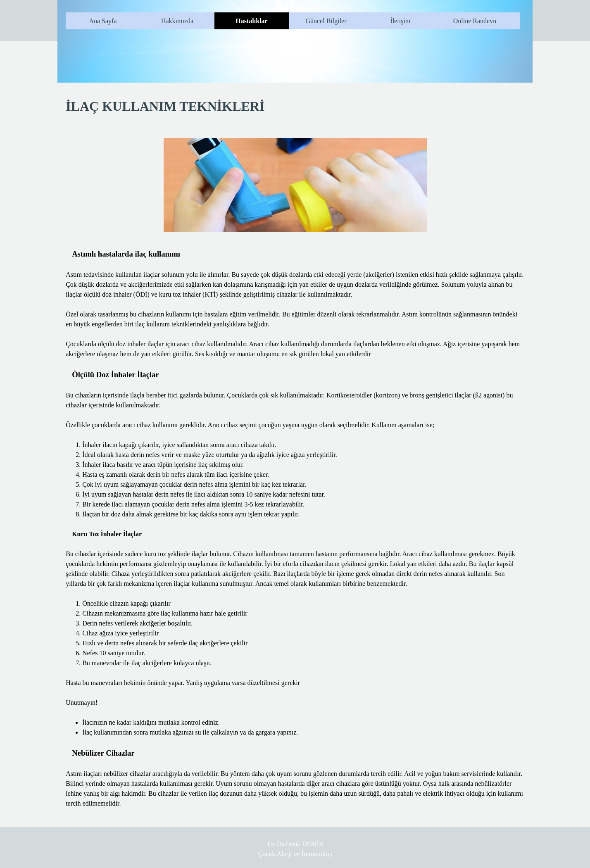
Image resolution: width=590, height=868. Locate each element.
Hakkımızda (177, 21)
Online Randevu (475, 21)
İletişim (401, 21)
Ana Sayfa (103, 21)
